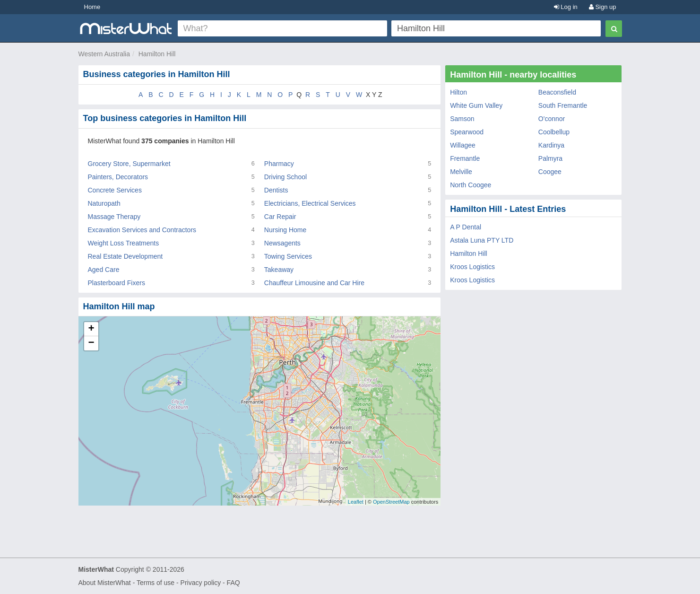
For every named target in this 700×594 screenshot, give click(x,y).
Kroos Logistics (472, 267)
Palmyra (550, 158)
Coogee (550, 172)
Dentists (276, 190)
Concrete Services (115, 190)
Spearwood (467, 132)
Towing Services (288, 256)
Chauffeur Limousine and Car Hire (314, 283)
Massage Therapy (114, 217)
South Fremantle (563, 105)
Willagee (463, 145)
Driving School (285, 177)
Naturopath (104, 203)
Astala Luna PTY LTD (482, 240)
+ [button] (91, 329)
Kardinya (551, 145)
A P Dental (466, 227)
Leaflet (356, 502)
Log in (566, 7)
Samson (462, 119)
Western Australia (104, 54)
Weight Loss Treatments (124, 243)
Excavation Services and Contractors (142, 230)
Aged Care (104, 270)
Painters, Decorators (118, 177)
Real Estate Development (125, 256)
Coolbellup (554, 132)
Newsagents (282, 243)
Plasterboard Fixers (117, 283)
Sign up (603, 7)
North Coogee (471, 185)
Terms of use (156, 583)
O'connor (552, 119)
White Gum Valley (476, 105)
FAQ (233, 583)
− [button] (91, 343)
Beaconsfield (557, 92)
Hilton (458, 92)
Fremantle (465, 158)
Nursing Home (285, 230)
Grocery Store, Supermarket (129, 164)
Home (92, 7)
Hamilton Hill (157, 54)
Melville (461, 172)
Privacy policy (201, 583)
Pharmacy (279, 164)
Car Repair (280, 217)
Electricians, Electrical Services (310, 203)
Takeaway (279, 270)
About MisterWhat (105, 583)
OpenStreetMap (391, 502)
